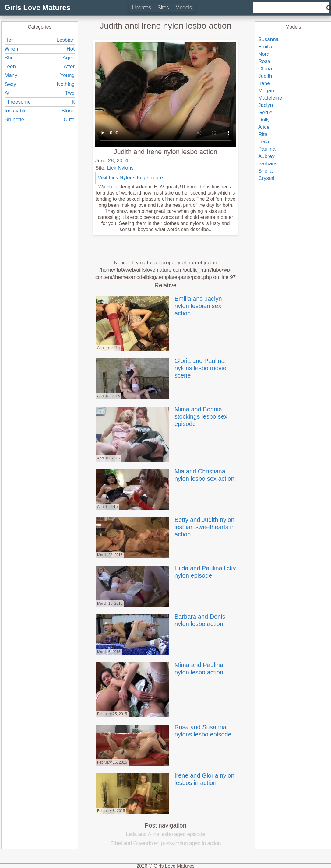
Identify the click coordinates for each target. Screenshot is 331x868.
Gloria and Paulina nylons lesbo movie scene (160, 368)
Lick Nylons (120, 168)
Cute (69, 119)
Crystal (266, 178)
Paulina (267, 149)
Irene (264, 83)
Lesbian (65, 40)
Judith (265, 76)
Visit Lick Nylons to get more (130, 178)
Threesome (18, 102)
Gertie (265, 112)
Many (11, 75)
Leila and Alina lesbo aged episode (166, 834)
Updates (141, 8)
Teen (10, 67)
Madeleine (270, 98)
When (11, 49)
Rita (263, 134)
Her (9, 40)
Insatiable (16, 111)
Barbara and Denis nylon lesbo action (160, 620)
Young (67, 75)
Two (70, 93)
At (7, 93)
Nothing (66, 84)
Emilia (265, 47)
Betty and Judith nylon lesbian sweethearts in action (165, 527)
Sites (163, 8)
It (73, 102)
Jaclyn (266, 105)
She (9, 58)
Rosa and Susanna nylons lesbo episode (163, 731)
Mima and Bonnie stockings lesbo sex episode (161, 416)
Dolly (264, 120)
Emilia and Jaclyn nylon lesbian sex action (158, 306)
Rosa (264, 61)
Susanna (268, 39)
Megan (266, 91)
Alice (264, 127)
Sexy (10, 84)
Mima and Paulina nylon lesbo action (159, 669)
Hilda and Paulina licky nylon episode (165, 572)
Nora (264, 54)
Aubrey (266, 156)
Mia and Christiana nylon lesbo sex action (164, 475)
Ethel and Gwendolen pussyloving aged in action (165, 843)
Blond (68, 111)
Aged (69, 58)
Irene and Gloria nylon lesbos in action (164, 779)
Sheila (265, 171)
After (69, 67)
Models (183, 8)
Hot (71, 49)
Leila (264, 142)
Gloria (265, 69)
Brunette (14, 119)
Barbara (267, 164)
